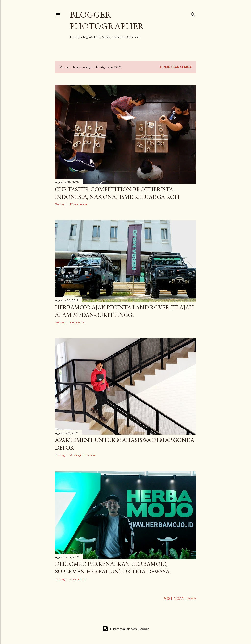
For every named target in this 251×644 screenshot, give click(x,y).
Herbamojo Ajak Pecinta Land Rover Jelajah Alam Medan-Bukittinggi (124, 311)
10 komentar (79, 204)
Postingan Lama (179, 599)
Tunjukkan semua (175, 67)
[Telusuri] (193, 14)
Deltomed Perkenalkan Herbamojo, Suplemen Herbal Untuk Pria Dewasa (112, 568)
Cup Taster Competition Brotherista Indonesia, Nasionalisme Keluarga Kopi (117, 193)
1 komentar (78, 322)
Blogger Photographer (107, 20)
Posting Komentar (83, 455)
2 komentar (78, 579)
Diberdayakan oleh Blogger (125, 629)
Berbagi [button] (61, 204)
